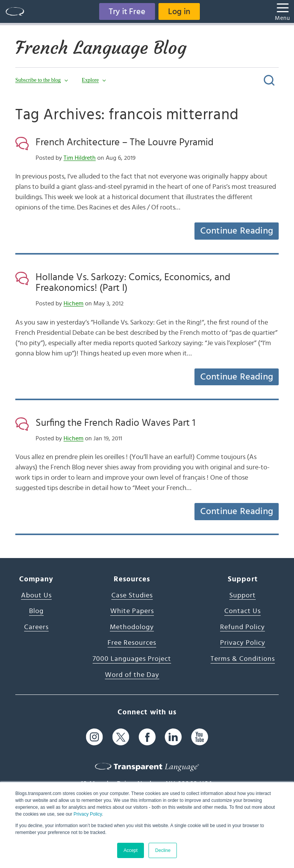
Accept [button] (131, 850)
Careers (36, 627)
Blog (36, 611)
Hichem (73, 303)
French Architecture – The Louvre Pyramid (125, 142)
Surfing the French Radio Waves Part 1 (115, 423)
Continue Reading (237, 231)
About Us (36, 595)
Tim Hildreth (80, 158)
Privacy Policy (88, 814)
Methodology (132, 627)
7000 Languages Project (132, 659)
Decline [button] (163, 850)
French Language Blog (101, 48)
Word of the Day (132, 675)
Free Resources (132, 643)
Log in (179, 11)
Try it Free (127, 11)
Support (243, 595)
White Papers (132, 611)
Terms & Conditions (243, 659)
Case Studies (132, 595)
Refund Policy (243, 627)
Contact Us (243, 611)
